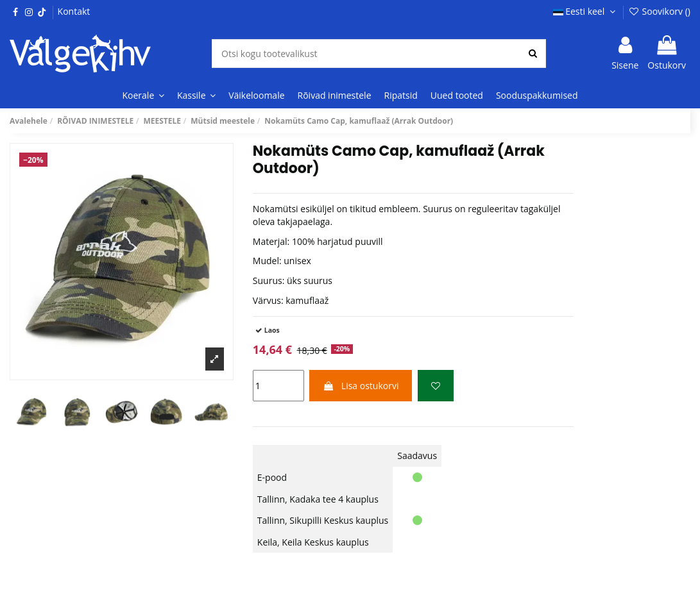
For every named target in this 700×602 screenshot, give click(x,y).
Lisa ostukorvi (361, 386)
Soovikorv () (659, 11)
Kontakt (74, 11)
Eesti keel (586, 11)
